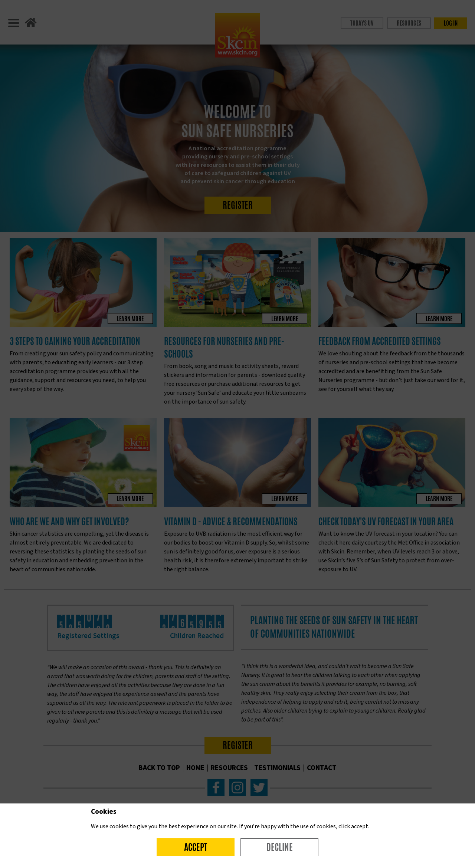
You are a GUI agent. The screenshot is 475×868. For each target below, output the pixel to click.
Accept (196, 847)
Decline (280, 847)
